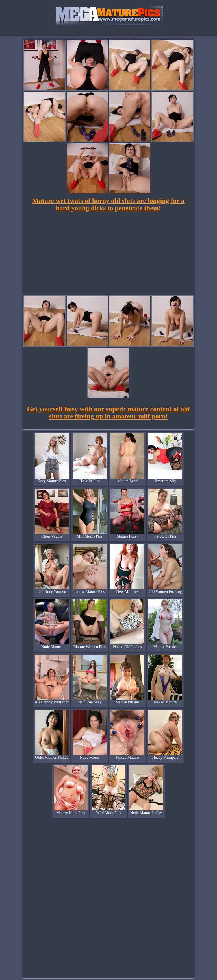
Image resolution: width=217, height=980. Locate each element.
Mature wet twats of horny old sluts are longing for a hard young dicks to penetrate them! (108, 204)
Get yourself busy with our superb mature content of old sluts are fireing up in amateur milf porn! (108, 413)
